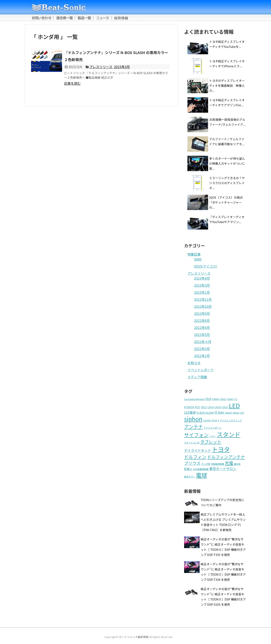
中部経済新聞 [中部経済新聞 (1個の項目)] (217, 464)
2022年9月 (202, 313)
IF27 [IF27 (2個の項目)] (198, 407)
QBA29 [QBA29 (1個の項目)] (236, 413)
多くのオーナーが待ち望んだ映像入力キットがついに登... (227, 163)
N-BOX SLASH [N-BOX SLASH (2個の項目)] (205, 413)
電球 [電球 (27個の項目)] (201, 475)
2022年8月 (202, 320)
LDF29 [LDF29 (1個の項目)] (211, 407)
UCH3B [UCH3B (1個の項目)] (207, 420)
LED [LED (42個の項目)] (234, 405)
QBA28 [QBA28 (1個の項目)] (228, 413)
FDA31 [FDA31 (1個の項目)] (223, 399)
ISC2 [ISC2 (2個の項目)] (204, 407)
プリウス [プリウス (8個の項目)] (192, 463)
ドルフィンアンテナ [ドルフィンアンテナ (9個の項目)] (226, 457)
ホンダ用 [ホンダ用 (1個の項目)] (206, 464)
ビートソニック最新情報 (134, 637)
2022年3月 (202, 349)
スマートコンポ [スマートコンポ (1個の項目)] (192, 443)
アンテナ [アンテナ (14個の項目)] (194, 427)
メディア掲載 (197, 377)
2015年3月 (122, 67)
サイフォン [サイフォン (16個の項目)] (196, 435)
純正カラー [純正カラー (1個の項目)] (190, 477)
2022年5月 (202, 335)
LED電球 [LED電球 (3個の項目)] (190, 412)
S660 (198, 259)
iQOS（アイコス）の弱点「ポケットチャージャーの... (226, 202)
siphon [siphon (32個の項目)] (193, 419)
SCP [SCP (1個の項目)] (242, 413)
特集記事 (194, 254)
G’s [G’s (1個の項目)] (236, 399)
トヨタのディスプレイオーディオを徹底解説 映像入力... (227, 85)
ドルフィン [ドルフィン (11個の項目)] (195, 457)
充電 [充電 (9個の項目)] (229, 463)
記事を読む (72, 83)
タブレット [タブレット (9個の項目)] (211, 442)
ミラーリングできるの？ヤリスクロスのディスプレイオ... (227, 183)
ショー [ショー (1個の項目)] (213, 436)
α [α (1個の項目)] (219, 420)
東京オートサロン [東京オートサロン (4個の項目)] (223, 469)
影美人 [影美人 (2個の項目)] (188, 469)
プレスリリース (101, 67)
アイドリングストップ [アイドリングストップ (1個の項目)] (231, 420)
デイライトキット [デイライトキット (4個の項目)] (198, 450)
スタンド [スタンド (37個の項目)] (229, 434)
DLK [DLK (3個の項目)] (209, 399)
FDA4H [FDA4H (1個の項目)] (216, 399)
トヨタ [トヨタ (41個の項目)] (221, 449)
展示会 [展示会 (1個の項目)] (237, 464)
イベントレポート (201, 370)
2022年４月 (203, 342)
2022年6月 (202, 327)
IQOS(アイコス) (206, 266)
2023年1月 (202, 292)
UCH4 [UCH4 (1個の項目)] (214, 420)
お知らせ (194, 363)
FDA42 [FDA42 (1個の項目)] (230, 399)
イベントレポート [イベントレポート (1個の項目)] (213, 428)
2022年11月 (203, 299)
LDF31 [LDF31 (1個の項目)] (225, 407)
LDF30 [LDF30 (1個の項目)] (218, 407)
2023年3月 (202, 285)
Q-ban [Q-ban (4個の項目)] (219, 412)
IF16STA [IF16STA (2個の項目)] (189, 407)
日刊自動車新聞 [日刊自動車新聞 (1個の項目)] (201, 469)
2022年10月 (203, 306)
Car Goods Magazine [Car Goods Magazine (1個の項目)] (194, 399)
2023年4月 (202, 278)
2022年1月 (202, 356)
